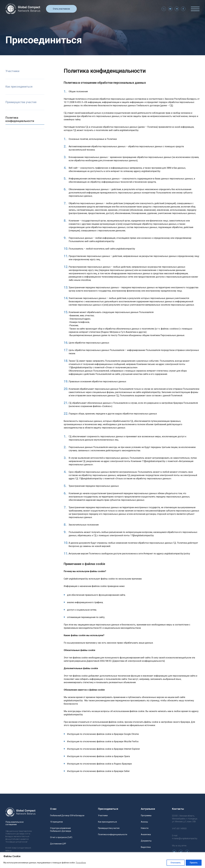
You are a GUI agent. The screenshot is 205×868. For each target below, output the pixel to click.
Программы (146, 815)
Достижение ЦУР (58, 844)
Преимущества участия (21, 102)
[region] (102, 860)
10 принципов (56, 822)
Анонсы (144, 822)
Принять (194, 863)
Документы (146, 841)
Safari (127, 771)
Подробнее (81, 863)
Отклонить (176, 863)
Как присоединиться (19, 87)
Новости (145, 828)
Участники (12, 71)
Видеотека (146, 847)
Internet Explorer (132, 749)
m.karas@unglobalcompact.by (185, 838)
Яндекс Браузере (123, 764)
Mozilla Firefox (131, 741)
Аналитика (146, 834)
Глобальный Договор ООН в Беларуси (67, 815)
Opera (127, 756)
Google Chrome (131, 734)
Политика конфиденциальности (20, 119)
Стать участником (61, 10)
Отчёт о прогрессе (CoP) (61, 837)
